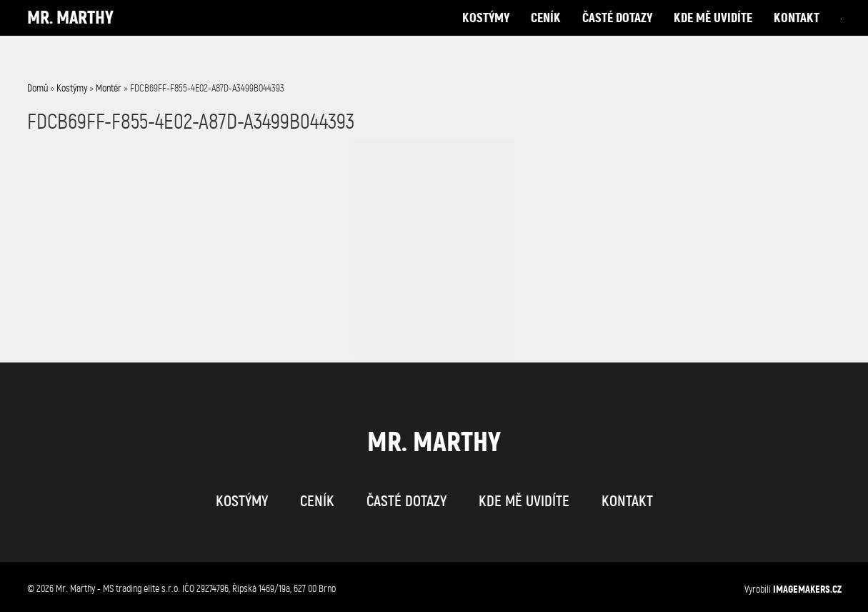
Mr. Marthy (70, 32)
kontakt (797, 32)
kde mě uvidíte (713, 32)
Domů (38, 88)
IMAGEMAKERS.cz (807, 589)
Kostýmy (72, 88)
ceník (546, 32)
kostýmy (486, 32)
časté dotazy (617, 32)
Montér (109, 88)
